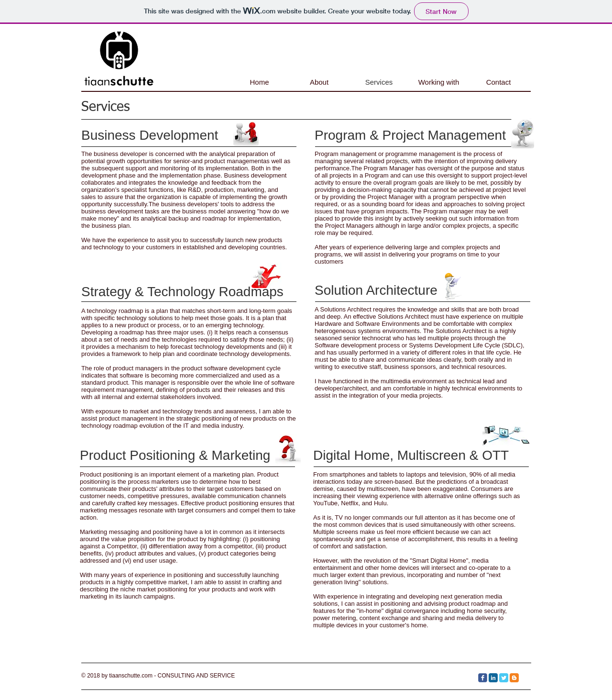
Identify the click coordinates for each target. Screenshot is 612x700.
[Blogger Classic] (514, 678)
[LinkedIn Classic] (493, 678)
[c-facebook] (483, 678)
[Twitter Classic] (504, 678)
